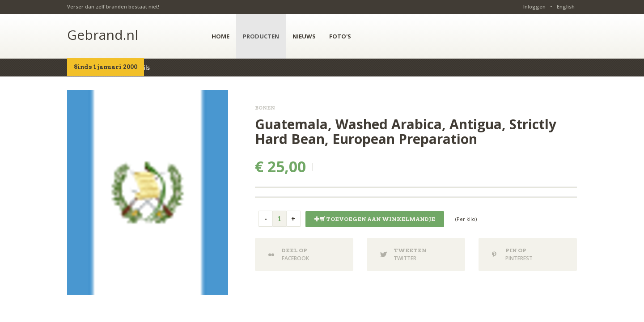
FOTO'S (340, 36)
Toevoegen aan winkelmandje (375, 219)
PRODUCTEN (261, 36)
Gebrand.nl (103, 35)
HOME (220, 36)
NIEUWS (304, 36)
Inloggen (534, 6)
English (566, 6)
